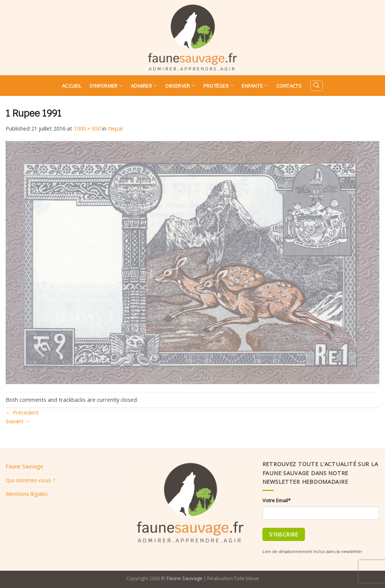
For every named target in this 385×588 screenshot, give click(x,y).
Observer (180, 86)
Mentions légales (27, 494)
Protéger (219, 86)
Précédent (22, 412)
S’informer (106, 86)
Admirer (144, 86)
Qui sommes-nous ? (30, 480)
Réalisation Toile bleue (233, 578)
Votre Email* (277, 500)
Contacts (289, 86)
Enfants (255, 86)
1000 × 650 (87, 128)
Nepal (115, 128)
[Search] (316, 86)
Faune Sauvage (24, 466)
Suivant (18, 421)
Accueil (72, 86)
